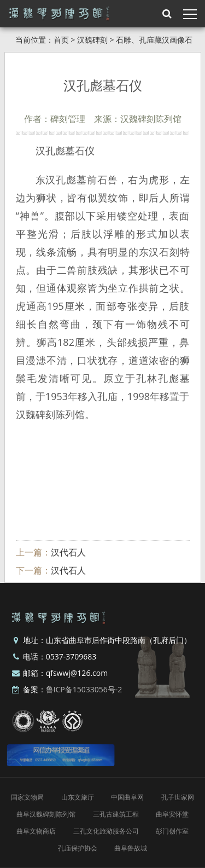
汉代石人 (68, 552)
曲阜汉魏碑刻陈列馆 (46, 814)
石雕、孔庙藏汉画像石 (154, 40)
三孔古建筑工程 (116, 814)
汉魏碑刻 (92, 40)
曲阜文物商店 (36, 831)
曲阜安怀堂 (172, 814)
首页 (61, 40)
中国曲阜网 (127, 797)
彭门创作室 (172, 831)
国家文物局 (27, 797)
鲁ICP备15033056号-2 (84, 689)
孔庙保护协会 (78, 848)
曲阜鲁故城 (131, 848)
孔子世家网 (178, 797)
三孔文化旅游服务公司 (106, 831)
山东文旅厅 (78, 797)
